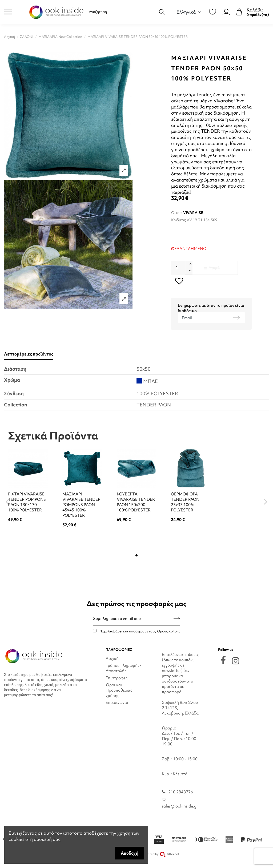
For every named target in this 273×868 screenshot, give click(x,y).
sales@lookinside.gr (180, 806)
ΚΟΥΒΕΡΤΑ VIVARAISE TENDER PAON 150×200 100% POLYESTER (136, 502)
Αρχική (112, 659)
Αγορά (211, 268)
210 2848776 (181, 792)
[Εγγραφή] (177, 619)
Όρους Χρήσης (168, 631)
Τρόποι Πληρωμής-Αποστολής (123, 668)
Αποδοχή (130, 853)
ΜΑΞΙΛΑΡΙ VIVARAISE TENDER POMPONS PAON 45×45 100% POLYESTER (81, 505)
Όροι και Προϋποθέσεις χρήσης (119, 690)
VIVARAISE (193, 213)
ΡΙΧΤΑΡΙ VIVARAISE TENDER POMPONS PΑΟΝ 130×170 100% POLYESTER (27, 502)
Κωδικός (178, 220)
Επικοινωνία (117, 703)
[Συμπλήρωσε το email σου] (133, 619)
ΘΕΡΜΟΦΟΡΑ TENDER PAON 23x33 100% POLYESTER (185, 502)
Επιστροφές (117, 678)
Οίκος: (177, 213)
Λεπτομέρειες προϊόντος (29, 354)
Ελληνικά (189, 12)
